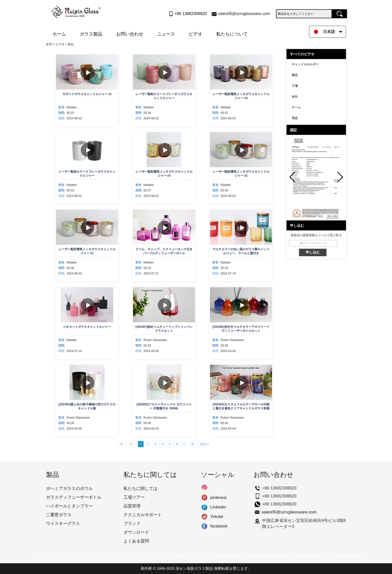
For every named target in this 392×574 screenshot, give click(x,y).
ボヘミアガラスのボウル (69, 489)
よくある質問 (136, 541)
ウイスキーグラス (63, 524)
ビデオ (195, 34)
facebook (204, 526)
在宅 (49, 44)
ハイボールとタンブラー (69, 506)
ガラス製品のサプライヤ (184, 555)
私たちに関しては (140, 489)
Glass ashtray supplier (267, 556)
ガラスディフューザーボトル (74, 497)
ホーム (59, 34)
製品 (295, 75)
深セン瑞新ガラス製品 (194, 568)
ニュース (166, 34)
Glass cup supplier (346, 556)
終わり (205, 444)
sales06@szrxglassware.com (244, 14)
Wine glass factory (309, 556)
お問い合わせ (130, 34)
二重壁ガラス (59, 515)
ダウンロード (136, 532)
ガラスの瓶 (147, 555)
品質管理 (132, 506)
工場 (295, 86)
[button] (340, 177)
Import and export (227, 556)
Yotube (204, 517)
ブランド (132, 524)
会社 (295, 97)
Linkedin (204, 507)
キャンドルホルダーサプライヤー (73, 555)
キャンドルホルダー (305, 64)
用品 (295, 118)
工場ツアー (134, 497)
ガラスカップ (120, 555)
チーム (296, 107)
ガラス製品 (91, 34)
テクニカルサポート (143, 515)
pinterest (204, 498)
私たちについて (232, 34)
